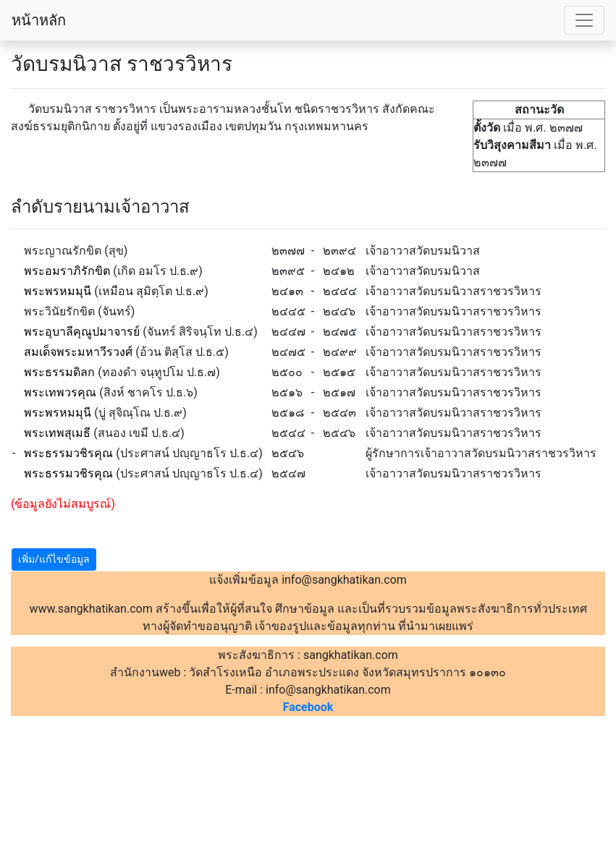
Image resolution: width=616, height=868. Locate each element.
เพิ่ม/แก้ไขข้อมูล (54, 559)
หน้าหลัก (39, 20)
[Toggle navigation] (584, 20)
